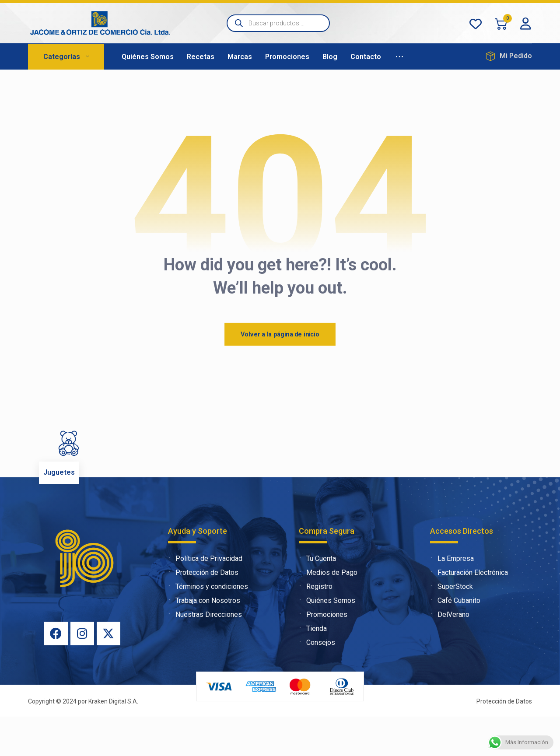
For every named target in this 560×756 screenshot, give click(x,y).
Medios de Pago (328, 612)
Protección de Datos (203, 612)
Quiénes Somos (327, 640)
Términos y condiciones (208, 626)
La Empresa (452, 598)
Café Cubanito (455, 640)
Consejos (317, 682)
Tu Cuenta (317, 598)
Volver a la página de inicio (280, 373)
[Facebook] (56, 673)
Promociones (323, 654)
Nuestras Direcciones (205, 654)
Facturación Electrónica (469, 612)
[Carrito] (501, 23)
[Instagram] (82, 673)
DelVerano (450, 654)
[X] (108, 673)
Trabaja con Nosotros (204, 640)
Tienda (313, 668)
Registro (316, 626)
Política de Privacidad (205, 598)
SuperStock (451, 626)
